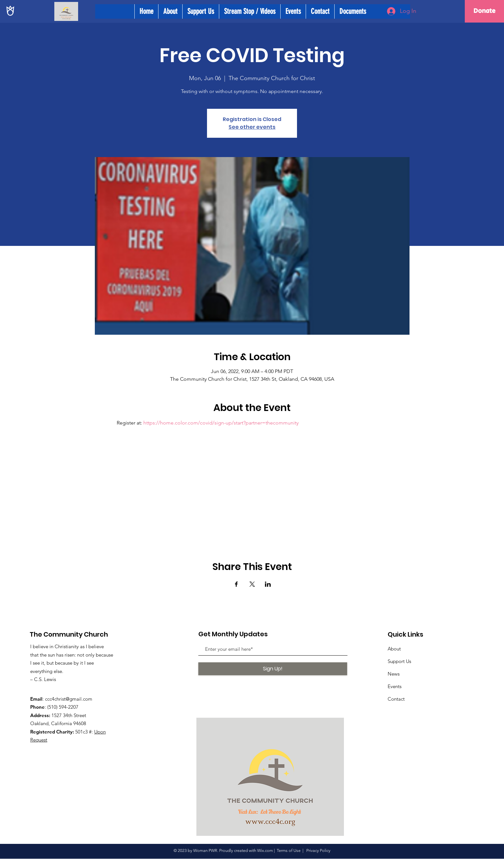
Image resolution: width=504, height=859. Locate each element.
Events (395, 686)
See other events (252, 127)
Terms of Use (289, 850)
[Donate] (484, 11)
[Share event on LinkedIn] (268, 584)
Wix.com (265, 850)
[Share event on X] (252, 584)
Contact (396, 699)
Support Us (399, 661)
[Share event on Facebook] (236, 584)
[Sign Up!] (273, 669)
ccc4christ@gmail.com (69, 699)
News (394, 674)
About (394, 649)
